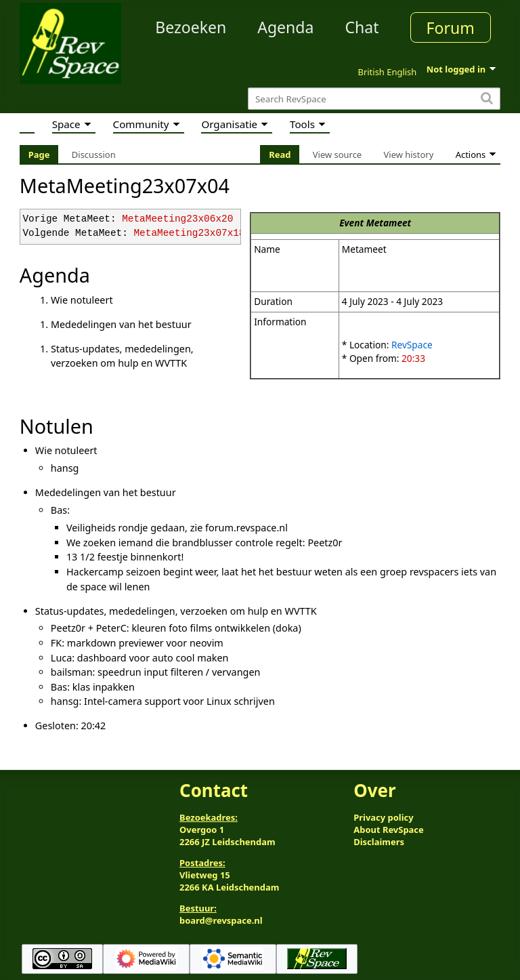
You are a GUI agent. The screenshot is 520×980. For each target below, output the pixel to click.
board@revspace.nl (221, 920)
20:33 (413, 358)
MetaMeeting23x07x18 (189, 233)
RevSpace (412, 345)
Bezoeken (191, 27)
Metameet (389, 223)
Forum (451, 28)
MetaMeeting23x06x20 (177, 219)
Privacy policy (383, 817)
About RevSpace (389, 830)
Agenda (285, 27)
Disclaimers (379, 842)
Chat (362, 27)
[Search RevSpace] (374, 99)
